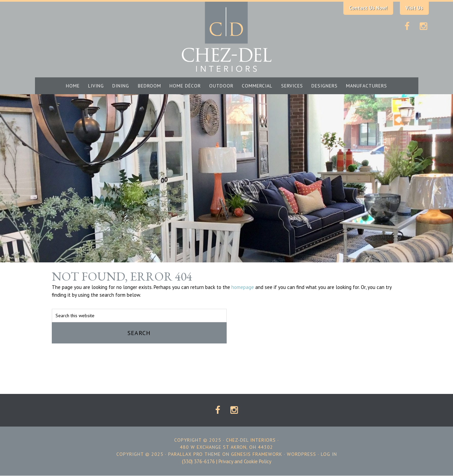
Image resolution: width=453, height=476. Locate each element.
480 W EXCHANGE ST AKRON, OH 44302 (227, 447)
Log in (329, 454)
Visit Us (414, 8)
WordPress (301, 454)
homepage (243, 287)
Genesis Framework (257, 454)
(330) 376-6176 (198, 461)
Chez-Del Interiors (227, 36)
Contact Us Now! (368, 8)
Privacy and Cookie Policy (245, 461)
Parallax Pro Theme (194, 454)
